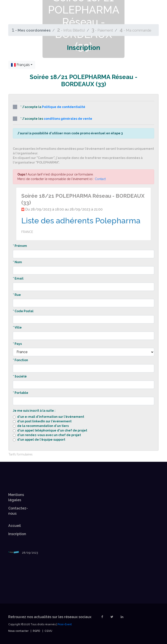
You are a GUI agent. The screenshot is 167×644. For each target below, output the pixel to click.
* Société (20, 376)
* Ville (17, 327)
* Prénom (20, 246)
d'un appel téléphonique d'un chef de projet (52, 430)
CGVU (48, 631)
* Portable (21, 393)
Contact (100, 179)
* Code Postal (23, 311)
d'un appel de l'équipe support (41, 440)
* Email (18, 278)
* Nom (17, 262)
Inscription (17, 534)
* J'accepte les (53, 119)
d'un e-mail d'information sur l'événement (51, 417)
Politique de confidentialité (64, 107)
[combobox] (22, 65)
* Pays (17, 344)
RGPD (37, 631)
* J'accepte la (49, 107)
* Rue (17, 295)
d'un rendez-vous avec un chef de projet (49, 435)
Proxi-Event (65, 624)
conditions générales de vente (68, 119)
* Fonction (20, 360)
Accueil (15, 526)
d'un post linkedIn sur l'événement (44, 421)
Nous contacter (18, 631)
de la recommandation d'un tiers (43, 426)
